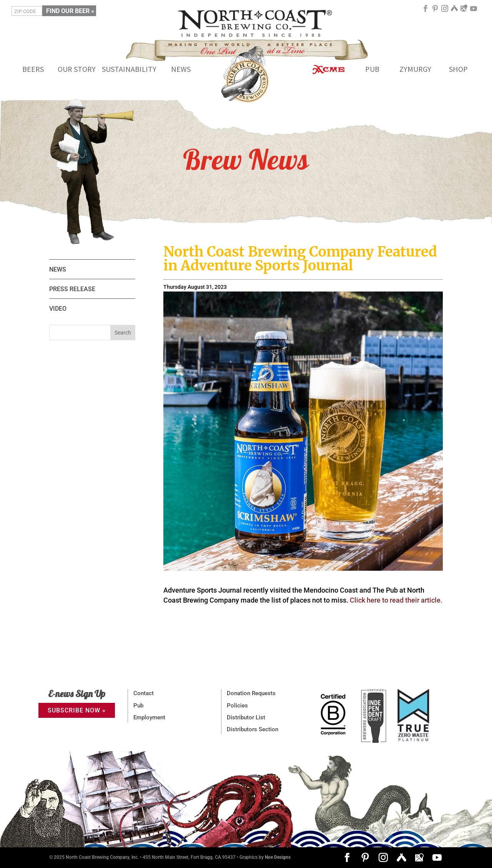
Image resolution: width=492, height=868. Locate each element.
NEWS (58, 269)
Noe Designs (278, 857)
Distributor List (246, 717)
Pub (138, 706)
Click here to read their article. (396, 600)
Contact (144, 693)
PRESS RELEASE (72, 289)
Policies (237, 706)
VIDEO (58, 309)
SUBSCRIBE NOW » (77, 710)
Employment (149, 717)
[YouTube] (474, 11)
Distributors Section (253, 729)
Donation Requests (251, 693)
